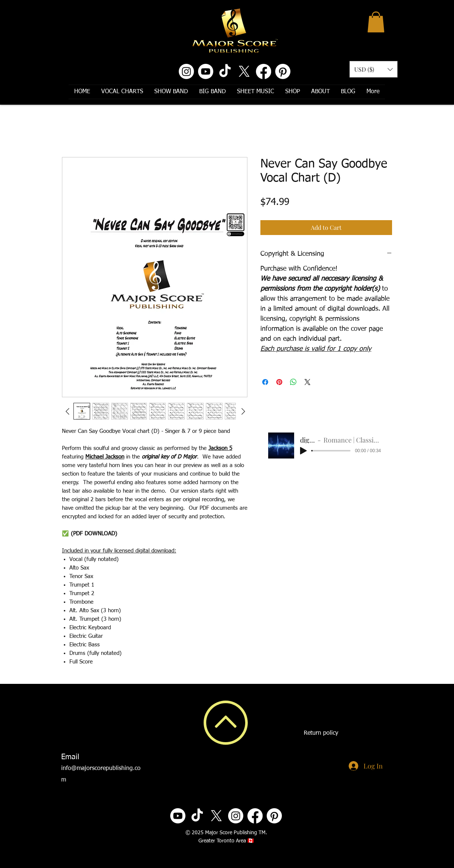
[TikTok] (225, 71)
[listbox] (374, 69)
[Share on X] (307, 382)
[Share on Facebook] (265, 382)
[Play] (303, 451)
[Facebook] (264, 71)
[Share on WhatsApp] (293, 382)
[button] (376, 22)
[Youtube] (206, 71)
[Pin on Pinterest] (279, 382)
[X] (244, 71)
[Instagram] (186, 71)
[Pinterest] (283, 71)
